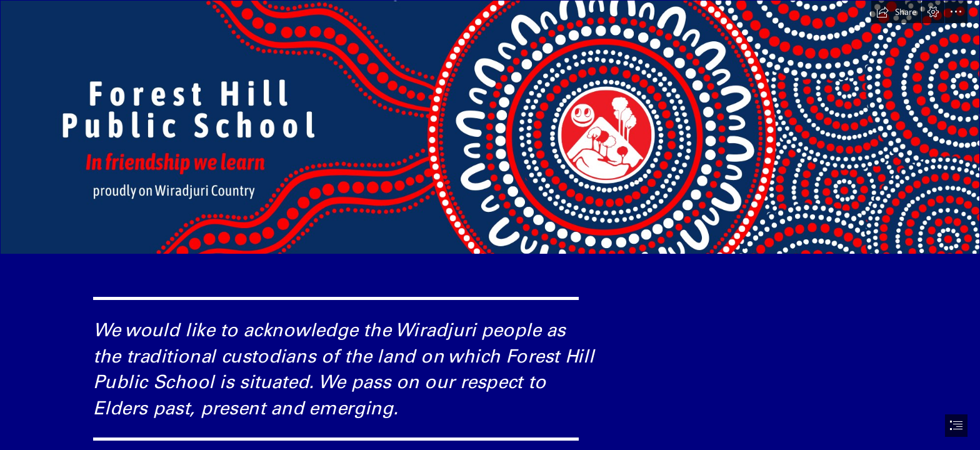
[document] (490, 225)
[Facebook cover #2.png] (490, 127)
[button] (896, 12)
